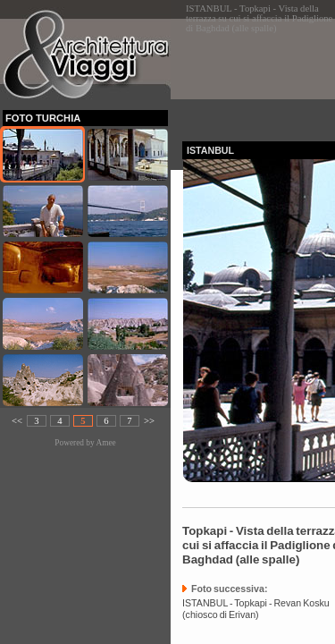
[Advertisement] (259, 75)
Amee (105, 443)
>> (149, 421)
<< (17, 421)
